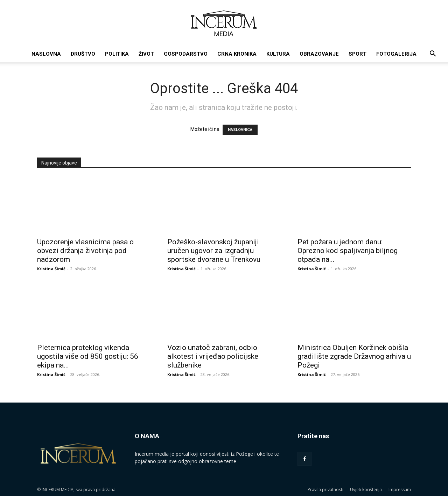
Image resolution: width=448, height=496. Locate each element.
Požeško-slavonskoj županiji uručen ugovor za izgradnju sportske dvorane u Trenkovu (214, 251)
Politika (117, 54)
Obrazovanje (319, 54)
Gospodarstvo (186, 54)
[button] (433, 54)
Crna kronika (237, 54)
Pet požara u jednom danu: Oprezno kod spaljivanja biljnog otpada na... (348, 251)
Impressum (400, 490)
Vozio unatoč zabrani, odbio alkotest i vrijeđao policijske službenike (213, 356)
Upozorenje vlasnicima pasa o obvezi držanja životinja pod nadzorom (85, 251)
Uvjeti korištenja (366, 490)
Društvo (83, 54)
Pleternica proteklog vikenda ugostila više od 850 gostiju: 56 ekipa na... (88, 356)
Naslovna (46, 54)
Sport (358, 54)
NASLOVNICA (240, 130)
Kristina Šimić (51, 269)
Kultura (278, 54)
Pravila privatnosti (325, 490)
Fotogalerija (396, 54)
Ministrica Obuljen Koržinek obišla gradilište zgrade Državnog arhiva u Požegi (354, 356)
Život (146, 54)
